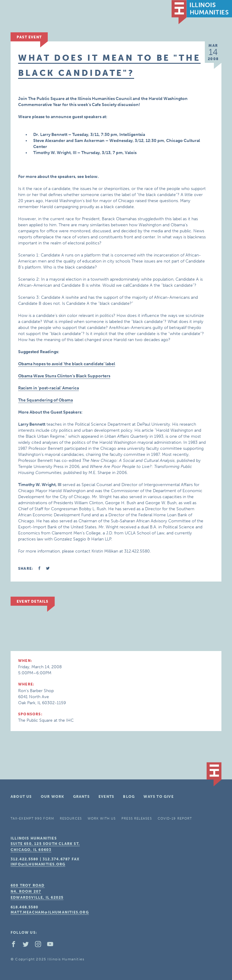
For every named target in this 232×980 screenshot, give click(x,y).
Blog (129, 797)
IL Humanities (202, 12)
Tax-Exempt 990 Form (32, 819)
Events (106, 797)
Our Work (53, 797)
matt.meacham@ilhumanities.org (50, 912)
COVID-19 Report (175, 819)
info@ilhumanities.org (38, 864)
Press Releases (137, 819)
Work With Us (102, 819)
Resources (71, 819)
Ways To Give (158, 797)
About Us (21, 797)
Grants (81, 797)
